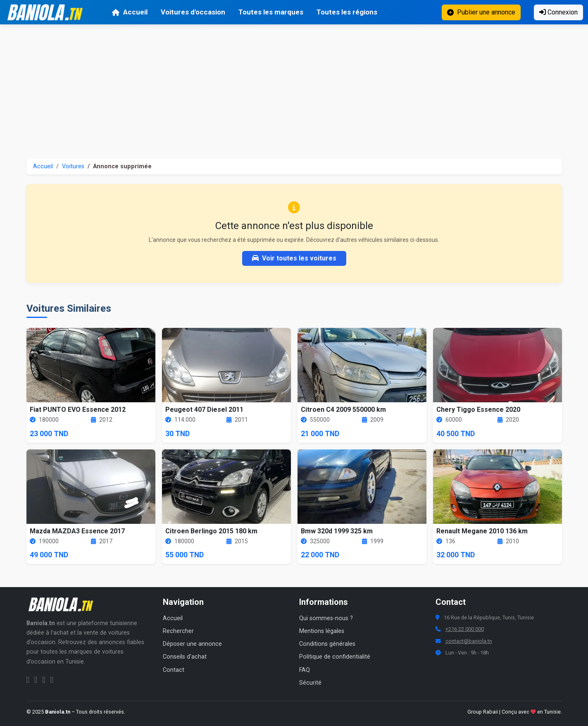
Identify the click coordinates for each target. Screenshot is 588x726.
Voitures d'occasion (193, 12)
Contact (174, 670)
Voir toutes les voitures (294, 258)
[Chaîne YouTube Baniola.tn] (51, 680)
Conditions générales (327, 644)
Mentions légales (322, 631)
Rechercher (178, 631)
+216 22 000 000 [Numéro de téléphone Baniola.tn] (465, 629)
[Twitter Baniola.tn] (44, 680)
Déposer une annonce (192, 644)
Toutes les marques (271, 12)
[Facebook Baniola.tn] (28, 680)
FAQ (305, 670)
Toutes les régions (347, 12)
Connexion (558, 12)
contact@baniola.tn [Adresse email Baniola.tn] (469, 641)
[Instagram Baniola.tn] (36, 680)
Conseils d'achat (185, 657)
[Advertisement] (294, 86)
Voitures (73, 166)
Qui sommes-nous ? (326, 618)
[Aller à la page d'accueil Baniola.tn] (64, 604)
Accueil (130, 12)
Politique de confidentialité (335, 657)
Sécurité (310, 683)
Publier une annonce (481, 12)
